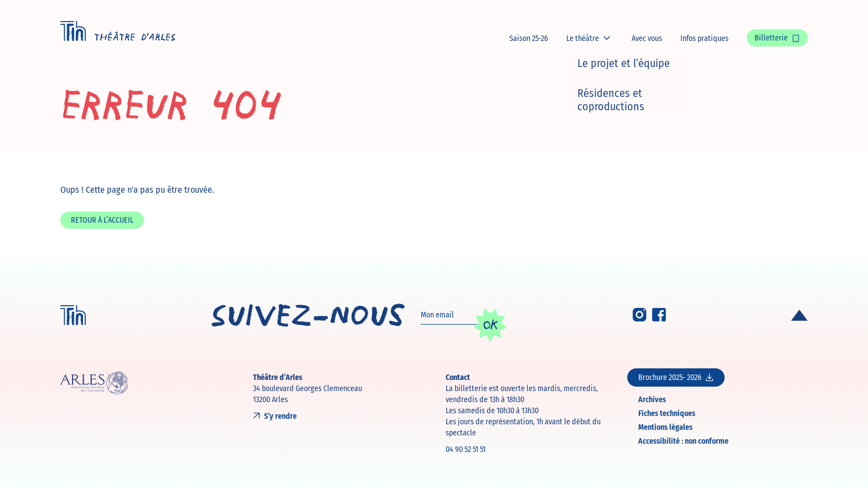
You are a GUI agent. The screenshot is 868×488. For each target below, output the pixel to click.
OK (490, 325)
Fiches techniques (667, 413)
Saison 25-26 (529, 38)
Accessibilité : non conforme (683, 441)
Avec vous (647, 38)
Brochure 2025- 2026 (676, 377)
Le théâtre (583, 38)
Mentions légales (665, 427)
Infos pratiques (704, 38)
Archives (652, 399)
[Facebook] (659, 318)
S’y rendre (280, 416)
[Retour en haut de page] (799, 315)
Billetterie (771, 38)
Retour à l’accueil (102, 220)
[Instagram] (640, 318)
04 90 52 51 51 (466, 449)
